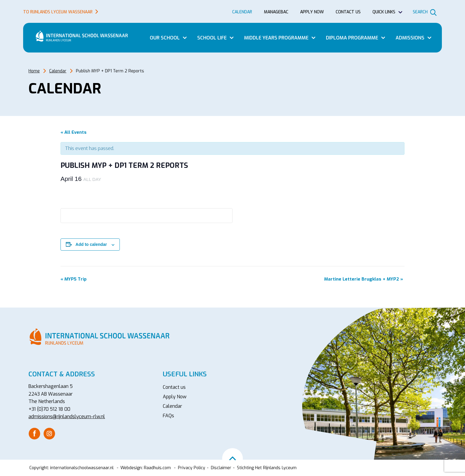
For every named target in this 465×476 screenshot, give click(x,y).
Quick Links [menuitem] (384, 12)
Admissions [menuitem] (410, 38)
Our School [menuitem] (165, 38)
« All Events (74, 132)
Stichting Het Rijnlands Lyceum (267, 468)
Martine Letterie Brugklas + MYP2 (364, 279)
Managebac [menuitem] (276, 12)
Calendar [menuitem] (242, 12)
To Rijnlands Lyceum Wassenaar (58, 12)
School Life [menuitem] (212, 38)
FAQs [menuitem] (168, 416)
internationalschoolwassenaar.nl (82, 468)
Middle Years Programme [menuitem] (276, 38)
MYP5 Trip (74, 279)
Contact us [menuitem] (348, 12)
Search (420, 12)
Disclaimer (221, 468)
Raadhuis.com (157, 468)
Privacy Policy (192, 468)
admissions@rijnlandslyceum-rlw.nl (67, 417)
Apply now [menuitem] (312, 12)
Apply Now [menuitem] (175, 397)
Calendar (58, 71)
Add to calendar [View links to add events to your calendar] (91, 244)
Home (34, 71)
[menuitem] (34, 434)
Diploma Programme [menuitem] (352, 38)
